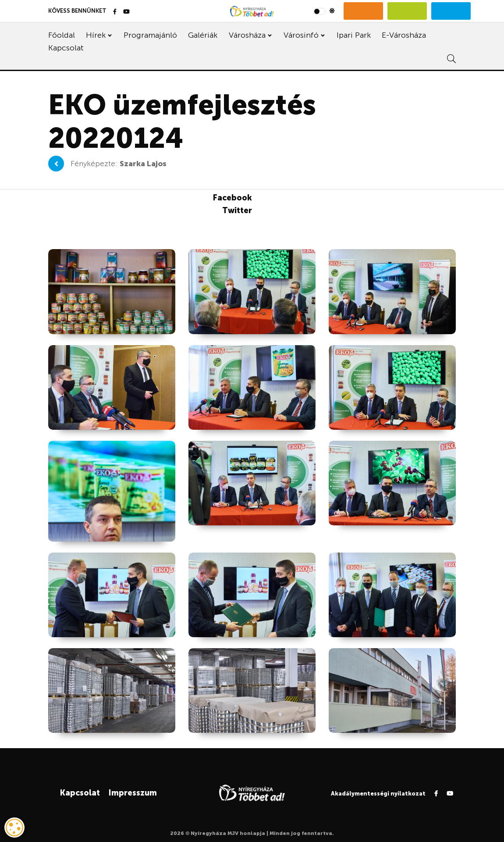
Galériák (203, 35)
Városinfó (301, 35)
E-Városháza (404, 35)
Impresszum (133, 793)
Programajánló (150, 35)
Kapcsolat (66, 48)
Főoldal (62, 35)
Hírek (96, 35)
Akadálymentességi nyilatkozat (378, 794)
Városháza (247, 35)
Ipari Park (354, 35)
